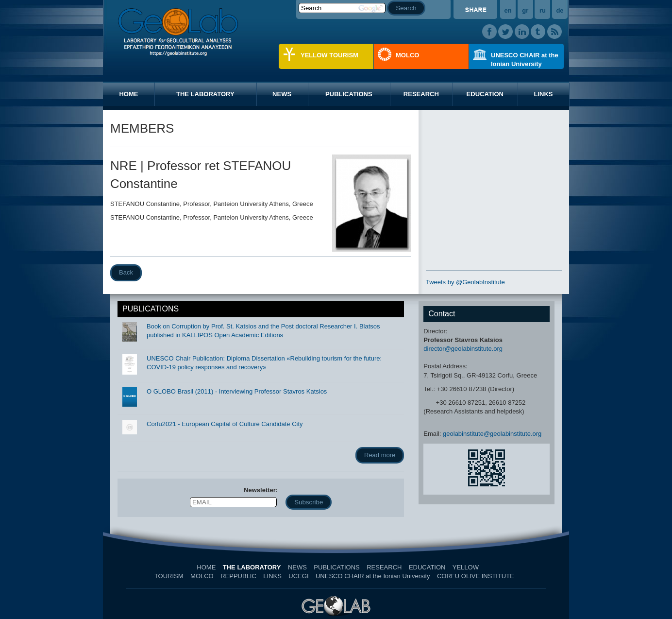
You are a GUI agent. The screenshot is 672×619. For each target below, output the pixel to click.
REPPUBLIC (238, 576)
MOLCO (407, 55)
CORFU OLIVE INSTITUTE (476, 576)
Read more (380, 455)
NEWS (282, 94)
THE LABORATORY (205, 94)
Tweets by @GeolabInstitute (465, 282)
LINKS (543, 94)
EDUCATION (485, 94)
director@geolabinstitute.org (463, 349)
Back (126, 272)
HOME (128, 94)
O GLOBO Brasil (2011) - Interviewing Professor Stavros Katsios (237, 391)
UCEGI (298, 576)
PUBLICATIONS (349, 94)
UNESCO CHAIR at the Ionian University (525, 60)
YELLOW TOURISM (329, 55)
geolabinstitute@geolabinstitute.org (492, 434)
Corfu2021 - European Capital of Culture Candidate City (225, 424)
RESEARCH (421, 94)
